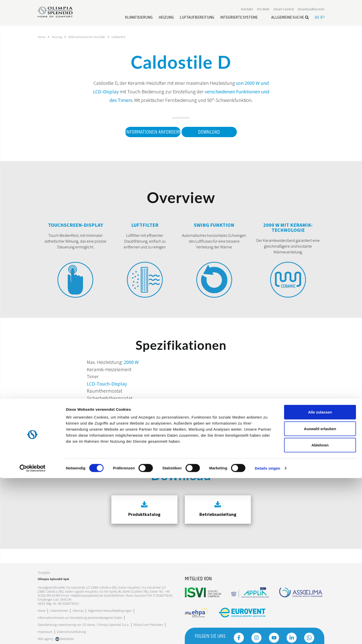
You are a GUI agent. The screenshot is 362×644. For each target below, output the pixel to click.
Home (42, 37)
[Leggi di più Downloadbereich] (311, 12)
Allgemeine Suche (290, 20)
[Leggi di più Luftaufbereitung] (197, 20)
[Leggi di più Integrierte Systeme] (239, 20)
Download (209, 132)
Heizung (59, 37)
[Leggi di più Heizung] (166, 20)
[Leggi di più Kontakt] (247, 12)
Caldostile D (128, 37)
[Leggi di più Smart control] (284, 12)
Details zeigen (267, 634)
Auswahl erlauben (320, 595)
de (320, 20)
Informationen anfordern (149, 132)
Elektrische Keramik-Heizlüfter (92, 37)
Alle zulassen (320, 578)
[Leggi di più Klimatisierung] (139, 20)
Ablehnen (320, 611)
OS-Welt (263, 12)
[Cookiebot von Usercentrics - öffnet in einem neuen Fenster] (33, 634)
